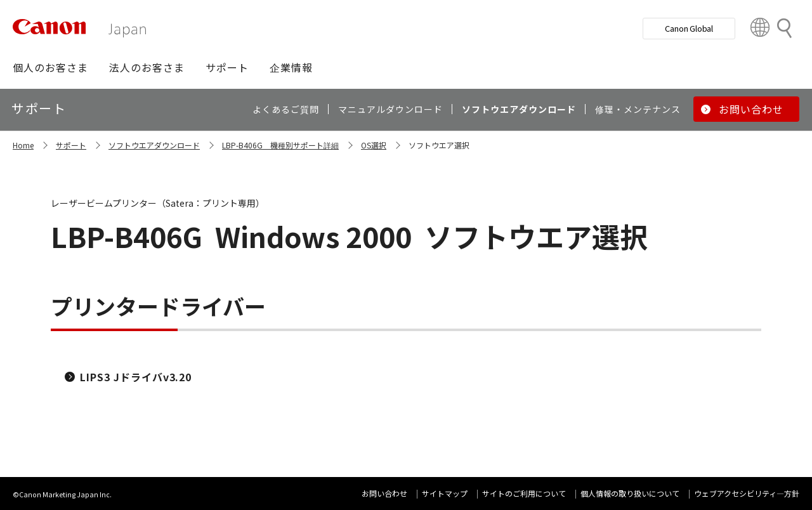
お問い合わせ (384, 493)
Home (23, 145)
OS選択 (374, 145)
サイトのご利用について (524, 493)
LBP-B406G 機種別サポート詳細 (280, 145)
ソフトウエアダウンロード (154, 145)
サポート (71, 145)
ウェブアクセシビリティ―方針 (747, 493)
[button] (50, 67)
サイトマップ (445, 493)
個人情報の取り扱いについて (630, 493)
